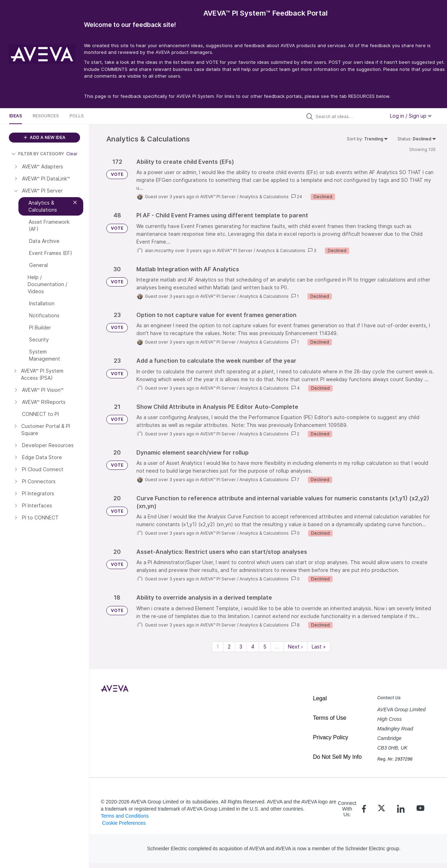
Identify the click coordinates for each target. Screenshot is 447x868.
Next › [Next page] (295, 647)
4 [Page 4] (253, 647)
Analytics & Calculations (264, 197)
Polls (77, 116)
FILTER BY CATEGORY (38, 154)
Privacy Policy (330, 737)
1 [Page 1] (218, 647)
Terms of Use (329, 718)
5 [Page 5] (265, 647)
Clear (72, 154)
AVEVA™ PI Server (218, 197)
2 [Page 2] (229, 647)
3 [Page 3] (241, 647)
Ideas (16, 116)
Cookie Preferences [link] (124, 823)
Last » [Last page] (319, 647)
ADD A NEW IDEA (45, 137)
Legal (320, 698)
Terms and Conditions (125, 816)
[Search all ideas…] (349, 116)
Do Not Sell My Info (337, 757)
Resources (46, 116)
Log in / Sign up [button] (411, 116)
